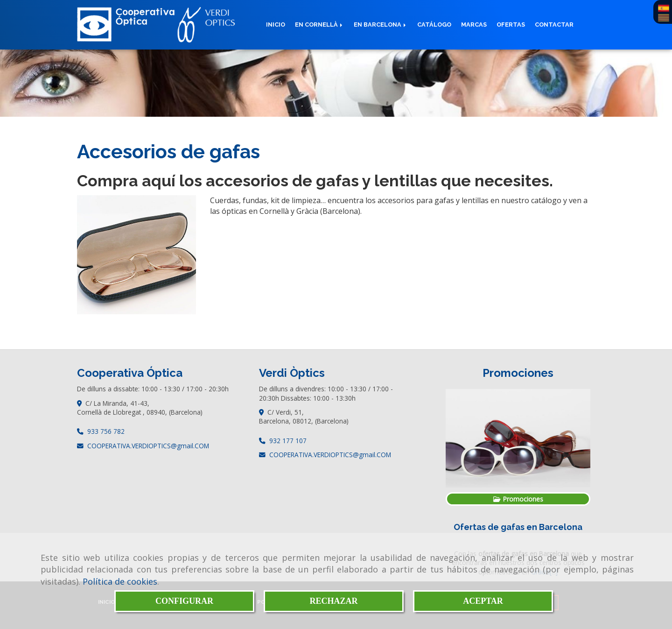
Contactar (554, 25)
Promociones (518, 499)
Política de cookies (120, 581)
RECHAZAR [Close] (333, 601)
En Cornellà (319, 25)
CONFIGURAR (184, 601)
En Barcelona (381, 25)
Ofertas (511, 25)
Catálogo (434, 25)
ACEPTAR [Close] (483, 601)
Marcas (474, 25)
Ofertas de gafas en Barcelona (518, 527)
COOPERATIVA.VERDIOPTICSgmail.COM (148, 446)
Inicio (276, 25)
